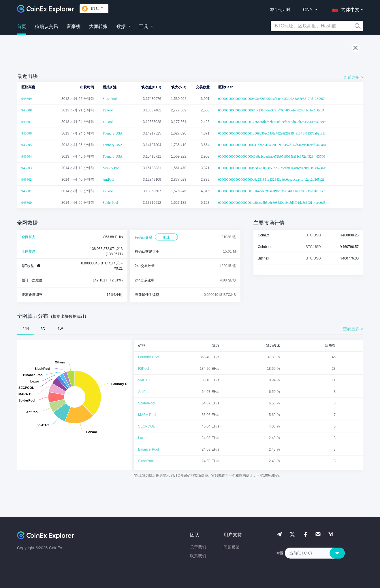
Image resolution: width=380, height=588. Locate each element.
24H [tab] (26, 329)
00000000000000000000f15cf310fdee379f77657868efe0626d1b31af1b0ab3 (271, 110)
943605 (27, 145)
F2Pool (108, 110)
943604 (27, 156)
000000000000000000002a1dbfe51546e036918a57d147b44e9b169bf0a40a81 (272, 145)
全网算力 (29, 237)
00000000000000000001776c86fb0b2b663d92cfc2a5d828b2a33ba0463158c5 (272, 122)
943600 (27, 203)
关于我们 (198, 547)
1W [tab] (60, 329)
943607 (27, 122)
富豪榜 (74, 26)
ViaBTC (144, 380)
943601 (27, 191)
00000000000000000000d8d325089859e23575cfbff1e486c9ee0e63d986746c (272, 168)
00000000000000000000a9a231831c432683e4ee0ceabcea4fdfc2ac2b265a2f (271, 180)
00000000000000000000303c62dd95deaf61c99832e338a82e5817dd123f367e (272, 99)
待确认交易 (46, 26)
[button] (345, 9)
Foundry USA (113, 133)
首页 (22, 26)
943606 (27, 133)
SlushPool (110, 99)
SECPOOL (146, 426)
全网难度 (29, 251)
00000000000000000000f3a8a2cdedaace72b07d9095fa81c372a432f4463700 (272, 156)
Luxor (142, 438)
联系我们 (198, 556)
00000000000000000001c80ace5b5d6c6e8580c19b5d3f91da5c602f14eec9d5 (272, 203)
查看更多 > (353, 77)
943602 (27, 180)
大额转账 (98, 26)
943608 (27, 110)
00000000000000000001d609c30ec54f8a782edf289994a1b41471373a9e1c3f (272, 133)
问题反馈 (232, 547)
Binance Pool (148, 449)
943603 (27, 168)
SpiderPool (110, 203)
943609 (27, 99)
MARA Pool (111, 168)
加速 (166, 237)
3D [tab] (43, 329)
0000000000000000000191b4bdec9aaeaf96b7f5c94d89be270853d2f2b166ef (272, 191)
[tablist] (190, 329)
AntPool (108, 180)
